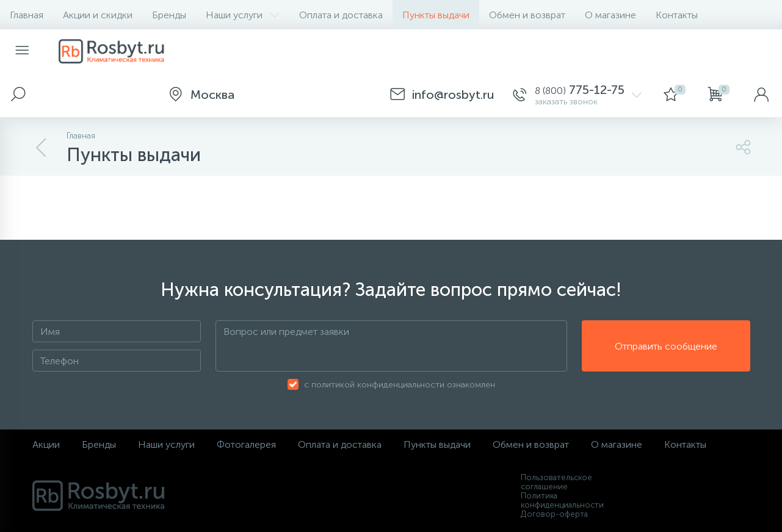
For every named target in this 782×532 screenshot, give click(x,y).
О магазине (610, 15)
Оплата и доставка (341, 15)
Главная (27, 15)
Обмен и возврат (527, 15)
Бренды (169, 15)
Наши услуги (243, 15)
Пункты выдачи (436, 15)
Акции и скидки (98, 15)
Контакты (677, 15)
